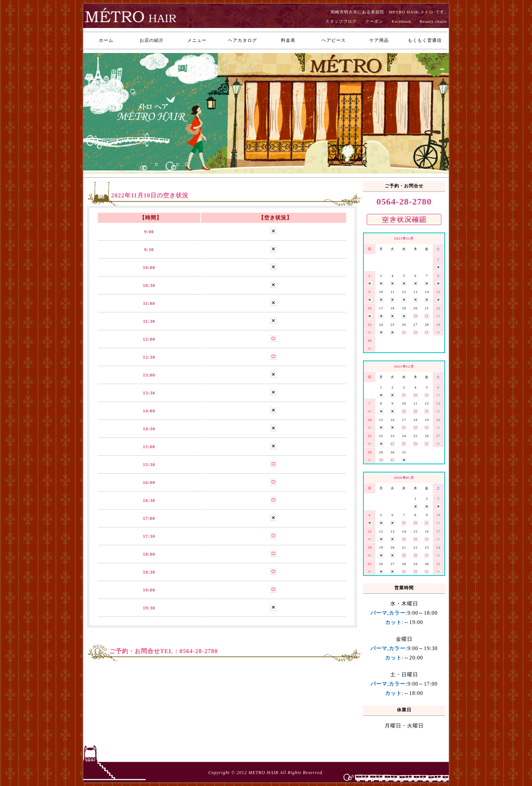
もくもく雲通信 (425, 40)
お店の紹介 (152, 40)
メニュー (197, 40)
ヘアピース (334, 40)
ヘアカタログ (242, 40)
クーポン (374, 21)
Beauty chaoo (433, 21)
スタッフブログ (341, 21)
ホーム (106, 40)
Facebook (401, 21)
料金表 (288, 40)
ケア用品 (379, 40)
